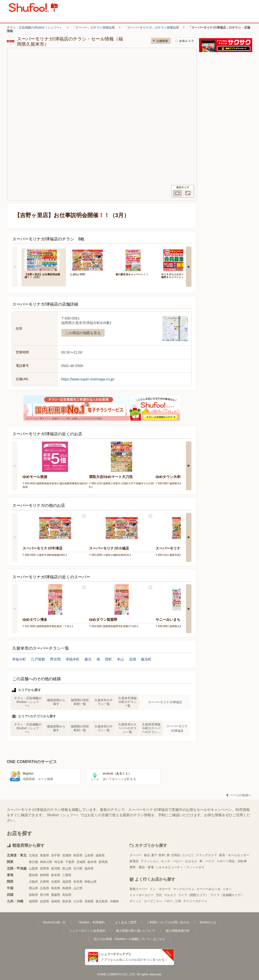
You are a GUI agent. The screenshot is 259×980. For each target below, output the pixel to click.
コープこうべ (153, 901)
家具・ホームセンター (234, 855)
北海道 (33, 855)
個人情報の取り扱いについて (136, 931)
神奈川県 (46, 862)
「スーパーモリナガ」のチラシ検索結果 (152, 28)
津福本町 (73, 659)
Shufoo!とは (208, 922)
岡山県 (33, 888)
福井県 (89, 869)
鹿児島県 (102, 901)
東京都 (33, 862)
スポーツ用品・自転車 (232, 861)
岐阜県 (56, 875)
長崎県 (56, 901)
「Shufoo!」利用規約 (90, 922)
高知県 (67, 895)
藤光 (88, 659)
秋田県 (78, 855)
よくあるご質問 (126, 922)
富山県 (67, 869)
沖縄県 (114, 901)
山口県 (78, 888)
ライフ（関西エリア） (193, 895)
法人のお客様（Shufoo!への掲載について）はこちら (129, 939)
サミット (136, 901)
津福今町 (19, 659)
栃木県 (92, 862)
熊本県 (67, 901)
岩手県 (56, 855)
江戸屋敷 (38, 659)
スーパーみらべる (208, 889)
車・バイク (207, 861)
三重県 (67, 875)
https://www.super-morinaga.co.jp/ (88, 379)
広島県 (45, 888)
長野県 (45, 869)
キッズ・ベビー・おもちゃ (179, 861)
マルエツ (170, 895)
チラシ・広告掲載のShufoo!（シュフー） (35, 28)
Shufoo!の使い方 (54, 922)
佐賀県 (45, 901)
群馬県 (103, 862)
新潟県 (56, 869)
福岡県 (33, 901)
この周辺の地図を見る (83, 333)
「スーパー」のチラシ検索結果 (94, 28)
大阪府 (33, 882)
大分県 (78, 901)
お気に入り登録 (84, 516)
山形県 (89, 855)
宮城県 (67, 855)
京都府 (56, 882)
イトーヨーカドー (142, 895)
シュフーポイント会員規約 (87, 931)
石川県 (78, 869)
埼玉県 (59, 862)
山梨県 (33, 869)
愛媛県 (56, 895)
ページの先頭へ (239, 795)
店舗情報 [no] (161, 41)
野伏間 (55, 659)
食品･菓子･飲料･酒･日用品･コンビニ (169, 855)
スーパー (136, 855)
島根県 (67, 888)
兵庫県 (45, 882)
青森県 (45, 855)
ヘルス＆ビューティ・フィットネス (180, 867)
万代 (159, 895)
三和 (178, 901)
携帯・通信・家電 (142, 867)
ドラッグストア (206, 855)
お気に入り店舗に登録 (184, 41)
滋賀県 (67, 882)
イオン (227, 889)
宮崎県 (89, 901)
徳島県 (33, 895)
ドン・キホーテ (160, 889)
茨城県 (81, 862)
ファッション (150, 861)
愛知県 (33, 875)
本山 (120, 659)
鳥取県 (56, 888)
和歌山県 (91, 882)
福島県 (100, 855)
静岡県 (45, 875)
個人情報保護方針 (178, 931)
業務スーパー (139, 889)
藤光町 (146, 659)
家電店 (134, 861)
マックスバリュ (184, 889)
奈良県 (78, 882)
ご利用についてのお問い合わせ (168, 922)
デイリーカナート (195, 901)
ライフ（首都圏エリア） (227, 895)
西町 (109, 659)
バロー (168, 901)
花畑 (133, 659)
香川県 (45, 895)
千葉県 (70, 862)
